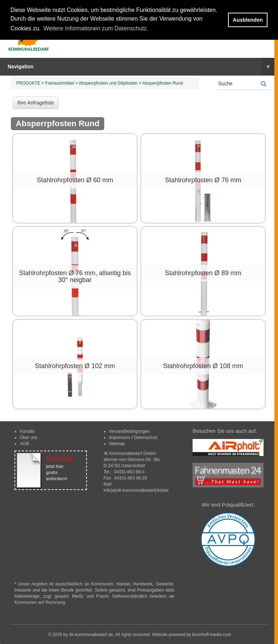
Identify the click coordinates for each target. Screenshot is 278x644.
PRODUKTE (28, 83)
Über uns (29, 438)
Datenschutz (146, 438)
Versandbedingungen (129, 431)
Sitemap (117, 444)
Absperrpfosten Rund (163, 83)
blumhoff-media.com (212, 635)
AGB (24, 444)
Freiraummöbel (60, 83)
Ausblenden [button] (248, 20)
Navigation (141, 67)
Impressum (120, 438)
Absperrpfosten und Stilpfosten (108, 83)
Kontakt (27, 431)
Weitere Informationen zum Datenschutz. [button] (96, 28)
